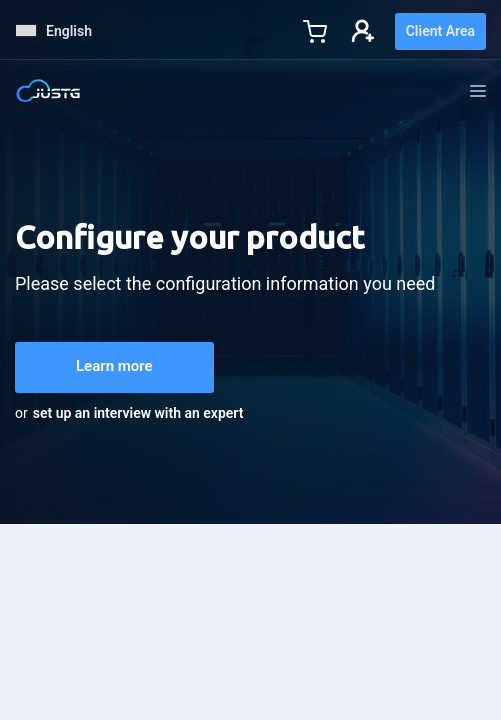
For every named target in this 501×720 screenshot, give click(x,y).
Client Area (440, 31)
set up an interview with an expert (138, 413)
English (54, 31)
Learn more (114, 366)
